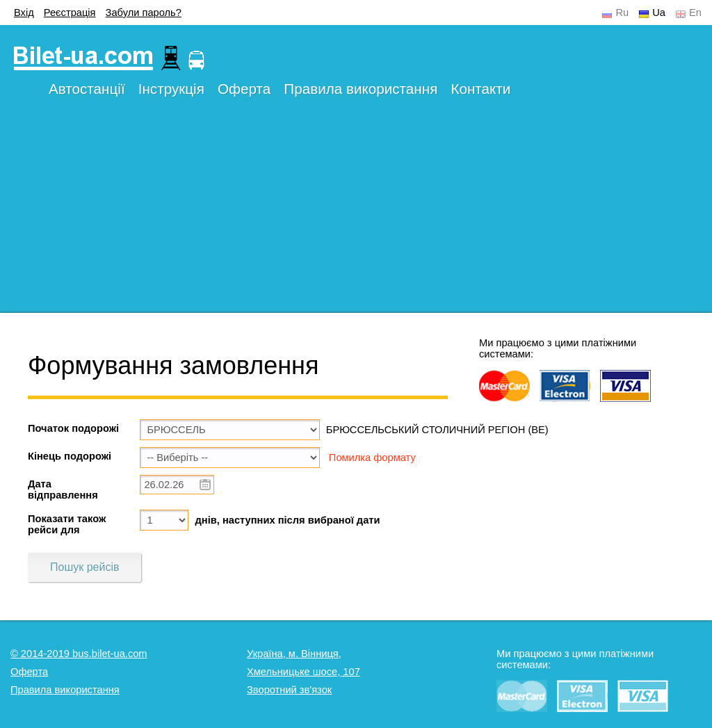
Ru (622, 13)
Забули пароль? (144, 13)
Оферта (244, 89)
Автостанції (87, 89)
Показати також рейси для (67, 524)
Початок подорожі (73, 428)
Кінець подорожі (70, 456)
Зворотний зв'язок (289, 690)
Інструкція (171, 89)
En (695, 13)
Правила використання (361, 89)
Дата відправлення (63, 490)
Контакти (480, 89)
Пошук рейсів (84, 567)
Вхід (24, 13)
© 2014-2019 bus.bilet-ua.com (79, 654)
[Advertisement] (356, 216)
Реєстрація (70, 13)
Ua (659, 13)
